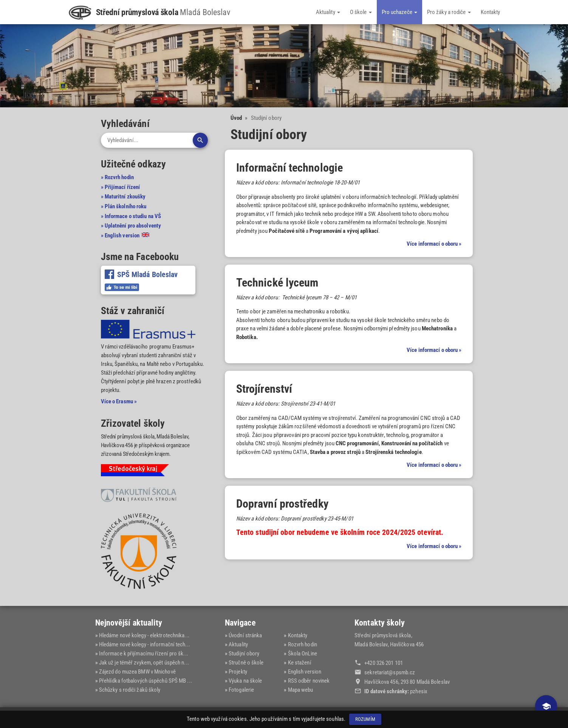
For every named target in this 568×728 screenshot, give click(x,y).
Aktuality (328, 12)
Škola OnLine (303, 654)
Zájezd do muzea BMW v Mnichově (137, 672)
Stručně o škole (246, 663)
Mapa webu (301, 690)
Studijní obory (244, 654)
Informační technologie (289, 168)
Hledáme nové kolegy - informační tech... (145, 644)
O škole (361, 12)
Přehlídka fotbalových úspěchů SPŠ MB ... (145, 681)
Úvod (236, 118)
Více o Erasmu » (119, 401)
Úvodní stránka (245, 635)
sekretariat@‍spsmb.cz (390, 672)
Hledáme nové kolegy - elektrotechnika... (144, 635)
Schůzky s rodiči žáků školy (130, 690)
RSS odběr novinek (309, 681)
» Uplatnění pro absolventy (131, 226)
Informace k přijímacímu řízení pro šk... (144, 654)
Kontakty (491, 12)
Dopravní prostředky (282, 504)
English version (305, 672)
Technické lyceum (277, 283)
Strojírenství (264, 389)
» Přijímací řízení (121, 187)
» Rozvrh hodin (117, 177)
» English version (125, 235)
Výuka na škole (245, 681)
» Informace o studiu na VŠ (131, 216)
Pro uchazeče (399, 12)
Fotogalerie (241, 690)
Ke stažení (300, 663)
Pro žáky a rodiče (449, 12)
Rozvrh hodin (303, 644)
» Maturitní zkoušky (123, 197)
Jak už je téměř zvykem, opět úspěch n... (144, 663)
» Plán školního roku (124, 206)
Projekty (238, 672)
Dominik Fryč (458, 717)
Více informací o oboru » (434, 244)
